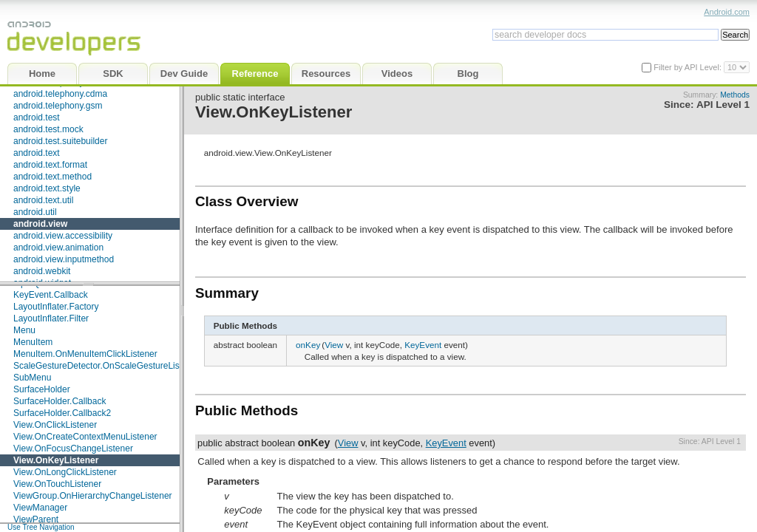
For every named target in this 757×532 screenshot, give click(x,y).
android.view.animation (58, 248)
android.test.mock (48, 129)
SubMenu (32, 378)
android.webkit (42, 271)
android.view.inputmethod (64, 259)
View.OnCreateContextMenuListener (85, 437)
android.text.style (47, 188)
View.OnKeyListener (56, 460)
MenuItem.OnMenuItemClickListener (85, 354)
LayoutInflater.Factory (56, 307)
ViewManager (40, 508)
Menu (24, 330)
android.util (35, 212)
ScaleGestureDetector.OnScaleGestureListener (106, 366)
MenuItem (33, 342)
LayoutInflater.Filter (51, 318)
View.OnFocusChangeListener (73, 449)
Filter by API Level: (689, 67)
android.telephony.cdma (60, 94)
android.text (37, 153)
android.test (37, 117)
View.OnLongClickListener (65, 472)
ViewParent (36, 519)
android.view (40, 224)
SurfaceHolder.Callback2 (62, 413)
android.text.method (52, 177)
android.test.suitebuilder (60, 141)
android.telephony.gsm (58, 106)
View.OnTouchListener (57, 484)
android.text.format (50, 165)
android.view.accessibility (63, 236)
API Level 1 (723, 105)
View (334, 345)
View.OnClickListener (55, 425)
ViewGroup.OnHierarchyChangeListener (93, 496)
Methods (735, 95)
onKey (308, 345)
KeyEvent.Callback (51, 295)
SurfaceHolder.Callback (60, 401)
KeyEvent (423, 345)
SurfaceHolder (42, 389)
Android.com (727, 12)
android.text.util (43, 200)
